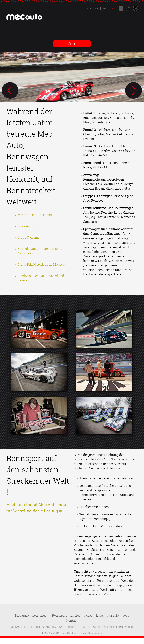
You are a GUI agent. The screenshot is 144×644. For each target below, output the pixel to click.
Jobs (126, 615)
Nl (104, 8)
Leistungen (40, 615)
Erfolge (76, 615)
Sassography (95, 633)
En (89, 8)
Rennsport (59, 615)
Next (134, 91)
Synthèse (72, 633)
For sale (113, 615)
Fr (97, 8)
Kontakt (72, 620)
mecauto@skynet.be (121, 627)
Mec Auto (22, 615)
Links (100, 615)
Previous (10, 91)
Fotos (88, 615)
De (112, 8)
